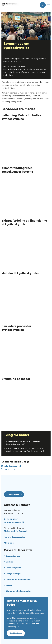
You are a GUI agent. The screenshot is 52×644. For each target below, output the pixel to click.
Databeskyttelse (14, 568)
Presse (9, 585)
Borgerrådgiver (13, 556)
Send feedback (16, 633)
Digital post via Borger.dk (16, 531)
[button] (50, 5)
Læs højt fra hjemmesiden (18, 579)
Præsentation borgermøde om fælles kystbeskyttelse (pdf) (23, 443)
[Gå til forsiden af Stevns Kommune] (19, 5)
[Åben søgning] (43, 5)
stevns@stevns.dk (15, 522)
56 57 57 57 (12, 519)
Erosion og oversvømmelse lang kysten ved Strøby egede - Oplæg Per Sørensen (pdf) (26, 450)
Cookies (10, 562)
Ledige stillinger (14, 574)
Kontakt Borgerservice (14, 537)
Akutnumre (9, 543)
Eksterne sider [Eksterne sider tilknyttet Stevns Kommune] (14, 494)
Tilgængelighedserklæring (18, 591)
